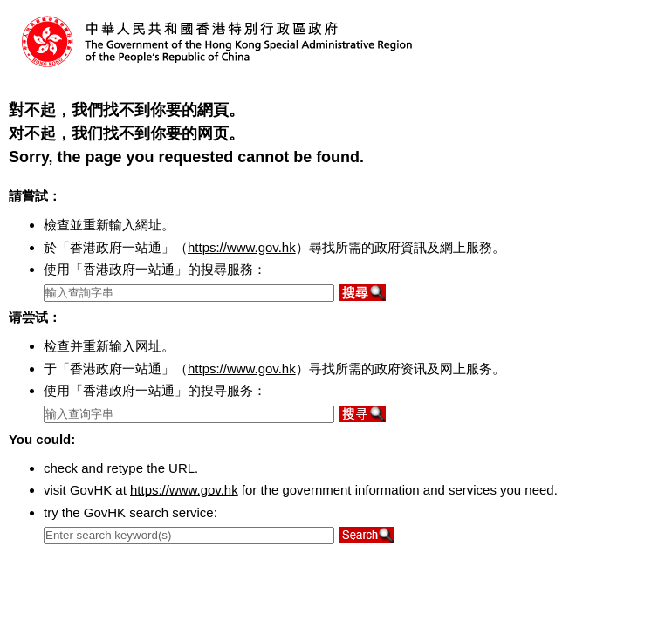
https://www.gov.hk (242, 247)
